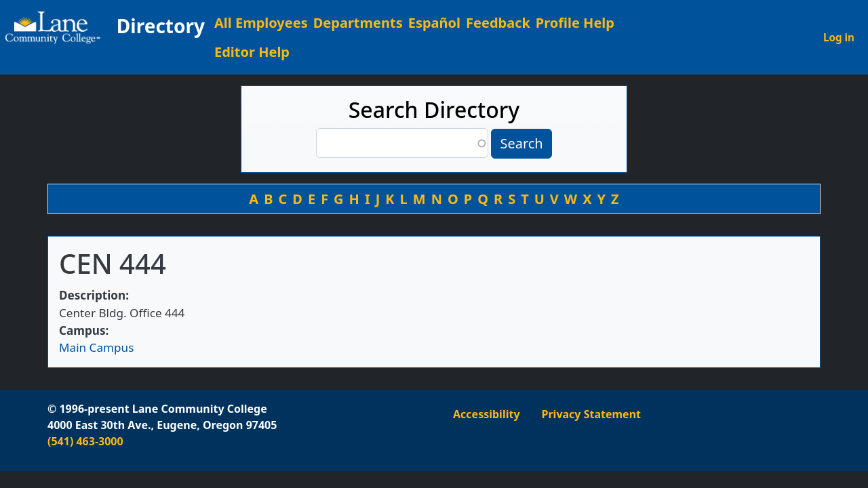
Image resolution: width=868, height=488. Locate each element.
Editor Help (252, 52)
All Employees (261, 23)
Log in (839, 37)
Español (434, 23)
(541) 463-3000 (85, 441)
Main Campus (96, 347)
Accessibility (487, 414)
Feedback (498, 23)
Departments (358, 23)
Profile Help (575, 23)
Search (521, 143)
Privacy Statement (591, 414)
